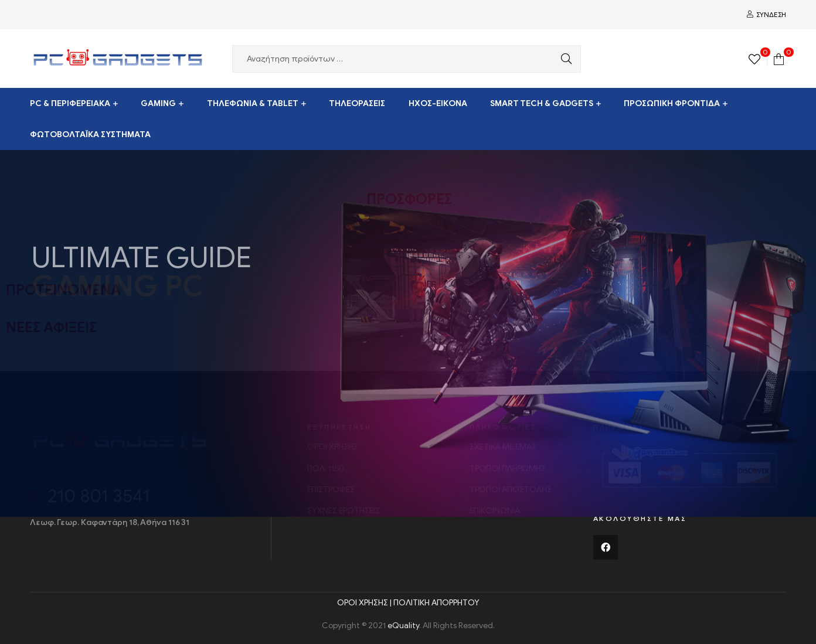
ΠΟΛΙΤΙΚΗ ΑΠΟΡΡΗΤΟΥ (436, 603)
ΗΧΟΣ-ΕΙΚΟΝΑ (438, 103)
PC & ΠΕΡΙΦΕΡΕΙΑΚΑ (70, 103)
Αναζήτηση (563, 59)
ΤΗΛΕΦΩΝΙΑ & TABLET (253, 103)
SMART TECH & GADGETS (542, 103)
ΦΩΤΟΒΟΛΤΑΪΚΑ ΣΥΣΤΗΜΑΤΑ (90, 134)
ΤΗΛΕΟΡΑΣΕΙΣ (357, 103)
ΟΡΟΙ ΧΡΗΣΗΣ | (365, 603)
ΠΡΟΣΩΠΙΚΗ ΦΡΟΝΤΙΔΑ (672, 103)
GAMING (158, 103)
